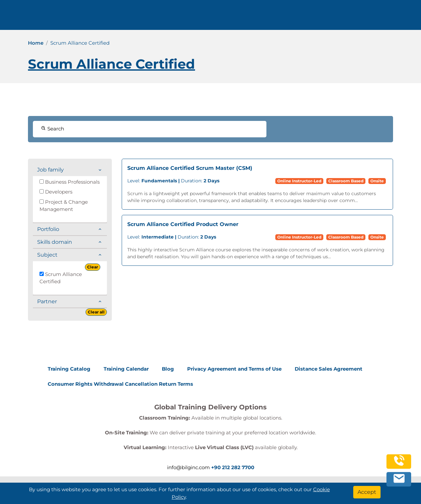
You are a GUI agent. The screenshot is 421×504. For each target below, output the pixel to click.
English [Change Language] (377, 17)
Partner (47, 301)
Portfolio (48, 229)
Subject (47, 255)
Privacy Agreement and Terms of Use (234, 369)
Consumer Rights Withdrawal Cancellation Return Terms (120, 384)
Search (53, 129)
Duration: (173, 181)
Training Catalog (69, 369)
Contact (331, 17)
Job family (50, 170)
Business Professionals (70, 182)
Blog (168, 369)
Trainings (227, 17)
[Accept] (367, 492)
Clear (93, 267)
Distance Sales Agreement (329, 369)
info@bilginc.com (167, 17)
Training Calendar (126, 369)
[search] (406, 17)
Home (36, 43)
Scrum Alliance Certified (61, 278)
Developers (56, 192)
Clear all (96, 312)
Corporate (263, 17)
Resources (300, 17)
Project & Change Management (64, 206)
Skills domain (55, 242)
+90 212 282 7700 (111, 17)
